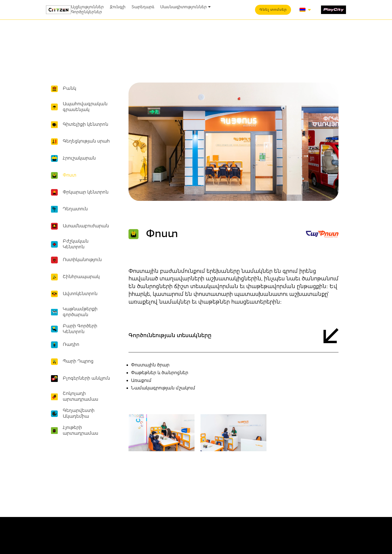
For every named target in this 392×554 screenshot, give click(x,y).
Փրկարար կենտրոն (86, 192)
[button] (273, 10)
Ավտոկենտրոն (80, 294)
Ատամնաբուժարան (86, 226)
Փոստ (69, 175)
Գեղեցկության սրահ (86, 141)
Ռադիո (71, 345)
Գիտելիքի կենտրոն (85, 125)
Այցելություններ (87, 7)
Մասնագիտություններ (185, 7)
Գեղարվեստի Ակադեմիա (79, 414)
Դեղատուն (75, 209)
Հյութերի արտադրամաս (80, 431)
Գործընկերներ (86, 12)
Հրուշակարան (79, 158)
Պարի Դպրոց (78, 361)
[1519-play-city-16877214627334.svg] (333, 10)
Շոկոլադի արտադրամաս (80, 397)
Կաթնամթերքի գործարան (80, 312)
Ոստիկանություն (82, 260)
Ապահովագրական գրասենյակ (85, 107)
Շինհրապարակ (81, 277)
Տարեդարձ (143, 7)
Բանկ (69, 89)
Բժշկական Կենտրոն (76, 244)
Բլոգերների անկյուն (86, 378)
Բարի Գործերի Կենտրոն (80, 329)
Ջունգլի (118, 7)
